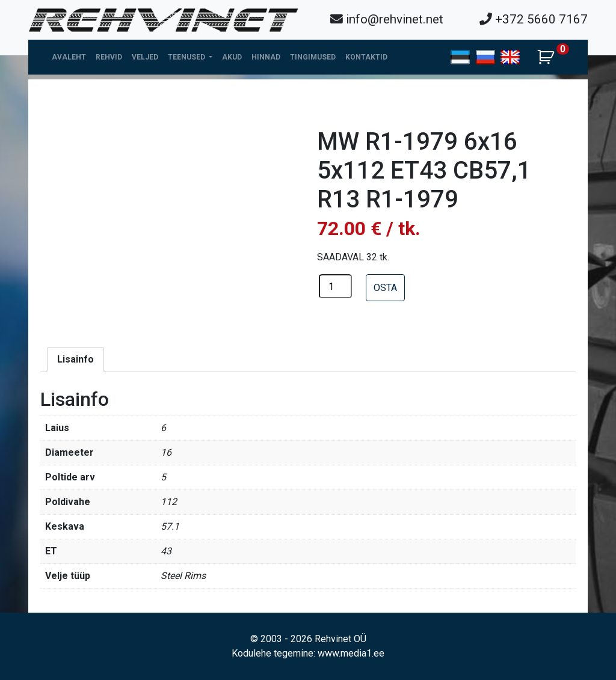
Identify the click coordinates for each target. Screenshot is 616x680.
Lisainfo (75, 359)
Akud (232, 57)
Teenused (187, 57)
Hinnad (266, 57)
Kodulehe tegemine (273, 653)
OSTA (385, 288)
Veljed (145, 57)
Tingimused (313, 57)
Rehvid (109, 57)
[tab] (75, 360)
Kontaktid (366, 57)
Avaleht (69, 57)
